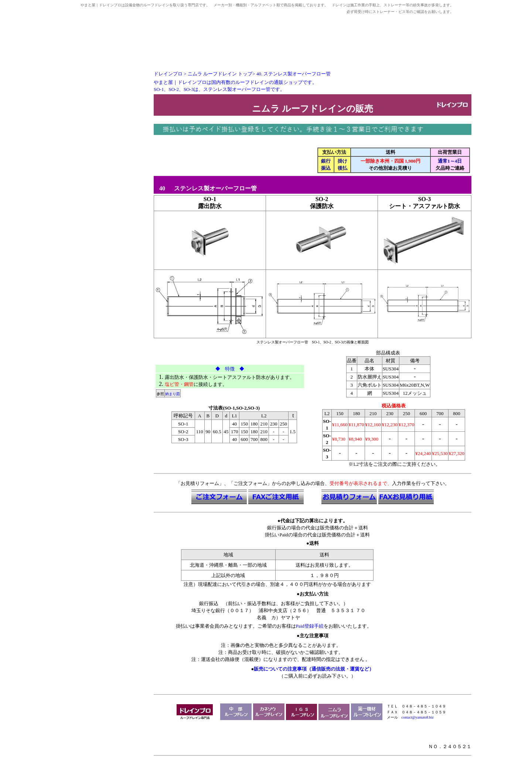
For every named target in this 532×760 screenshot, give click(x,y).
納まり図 (173, 394)
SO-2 (322, 199)
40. (294, 74)
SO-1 (210, 199)
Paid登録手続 (310, 626)
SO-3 (425, 199)
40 (160, 188)
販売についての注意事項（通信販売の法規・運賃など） (314, 669)
